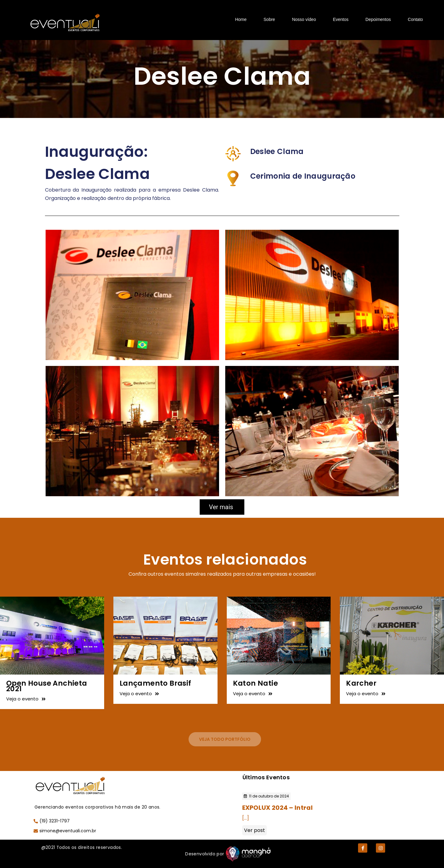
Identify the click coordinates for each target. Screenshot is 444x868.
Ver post (255, 830)
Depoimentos (378, 19)
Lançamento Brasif (155, 683)
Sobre (269, 19)
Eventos (341, 19)
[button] (225, 739)
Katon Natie (255, 683)
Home (241, 19)
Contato (415, 19)
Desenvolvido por (205, 854)
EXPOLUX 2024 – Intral (277, 808)
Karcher (361, 683)
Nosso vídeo (304, 19)
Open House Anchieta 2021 (47, 686)
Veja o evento (26, 699)
